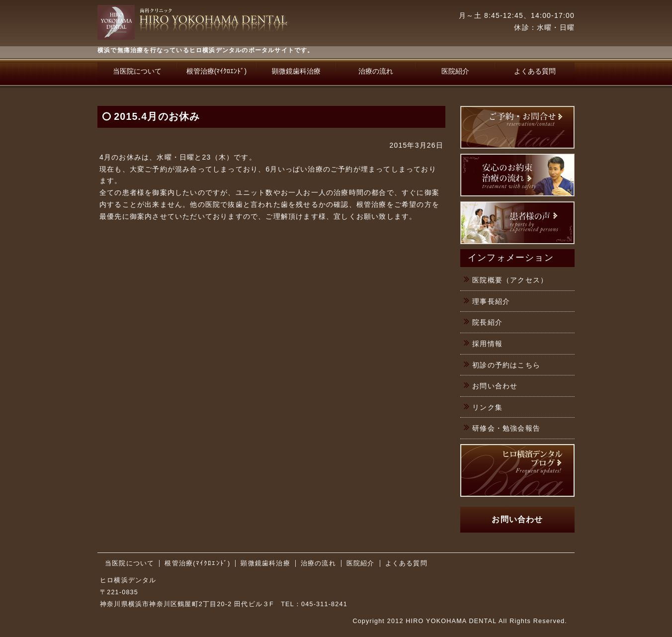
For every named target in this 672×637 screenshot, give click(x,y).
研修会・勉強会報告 (506, 428)
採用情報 (487, 344)
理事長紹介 (491, 301)
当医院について (137, 71)
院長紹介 (487, 322)
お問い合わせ (495, 386)
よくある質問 (535, 71)
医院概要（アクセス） (510, 280)
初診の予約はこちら (506, 365)
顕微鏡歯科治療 (296, 71)
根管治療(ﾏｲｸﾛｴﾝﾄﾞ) (216, 71)
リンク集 (487, 407)
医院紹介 (455, 71)
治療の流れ (376, 71)
